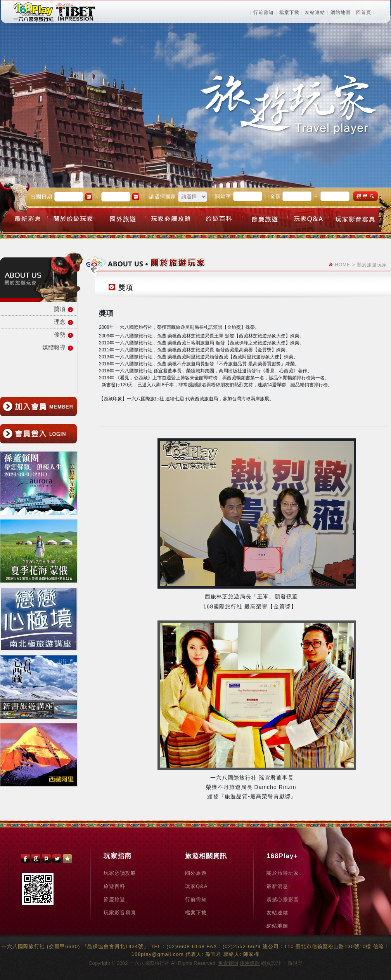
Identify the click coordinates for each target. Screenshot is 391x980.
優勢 (60, 334)
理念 (60, 322)
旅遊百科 (114, 886)
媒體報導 (54, 347)
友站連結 (315, 12)
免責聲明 (228, 963)
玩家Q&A (196, 886)
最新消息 (277, 886)
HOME (343, 265)
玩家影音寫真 (120, 913)
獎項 (60, 309)
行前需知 (263, 12)
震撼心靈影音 (283, 899)
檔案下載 (289, 12)
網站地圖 (341, 12)
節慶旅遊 (114, 899)
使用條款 (250, 963)
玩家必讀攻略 (120, 873)
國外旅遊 (196, 873)
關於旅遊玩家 (283, 873)
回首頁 (364, 12)
